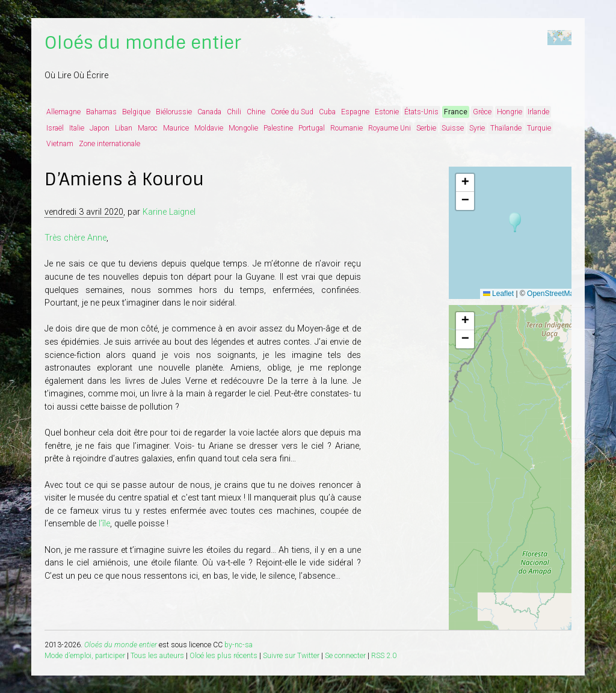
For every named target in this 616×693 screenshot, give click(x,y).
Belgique (136, 112)
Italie (77, 128)
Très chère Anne (75, 238)
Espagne (355, 112)
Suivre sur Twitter (291, 656)
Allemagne (63, 112)
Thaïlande (506, 128)
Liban (124, 128)
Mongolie (243, 128)
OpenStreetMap (553, 294)
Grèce (482, 112)
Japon (100, 128)
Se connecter (345, 656)
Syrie (477, 128)
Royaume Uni (390, 128)
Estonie (387, 112)
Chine (256, 112)
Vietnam (60, 144)
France (456, 112)
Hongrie (510, 112)
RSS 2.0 (384, 656)
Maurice (176, 128)
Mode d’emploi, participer (85, 656)
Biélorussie (174, 112)
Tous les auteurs (157, 656)
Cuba (327, 112)
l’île (104, 524)
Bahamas (101, 112)
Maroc (148, 128)
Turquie (539, 128)
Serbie (426, 128)
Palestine (278, 128)
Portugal (312, 128)
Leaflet (498, 294)
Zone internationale (109, 144)
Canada (209, 112)
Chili (234, 112)
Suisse (453, 128)
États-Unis (421, 112)
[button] (515, 223)
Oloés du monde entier (143, 43)
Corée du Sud (292, 112)
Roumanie (346, 128)
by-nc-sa (239, 645)
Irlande (538, 112)
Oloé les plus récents (223, 656)
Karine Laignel (169, 212)
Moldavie (209, 128)
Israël (55, 128)
